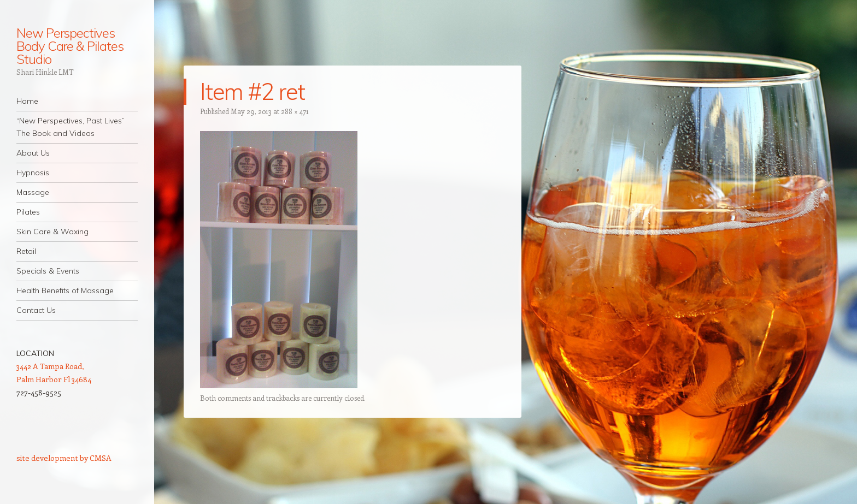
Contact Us (36, 310)
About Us (33, 153)
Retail (26, 251)
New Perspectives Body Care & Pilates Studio (70, 46)
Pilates (28, 212)
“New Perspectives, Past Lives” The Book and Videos (71, 127)
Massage (33, 192)
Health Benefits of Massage (65, 290)
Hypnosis (33, 173)
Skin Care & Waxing (52, 232)
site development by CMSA (64, 458)
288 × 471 (295, 111)
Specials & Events (48, 271)
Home (27, 101)
